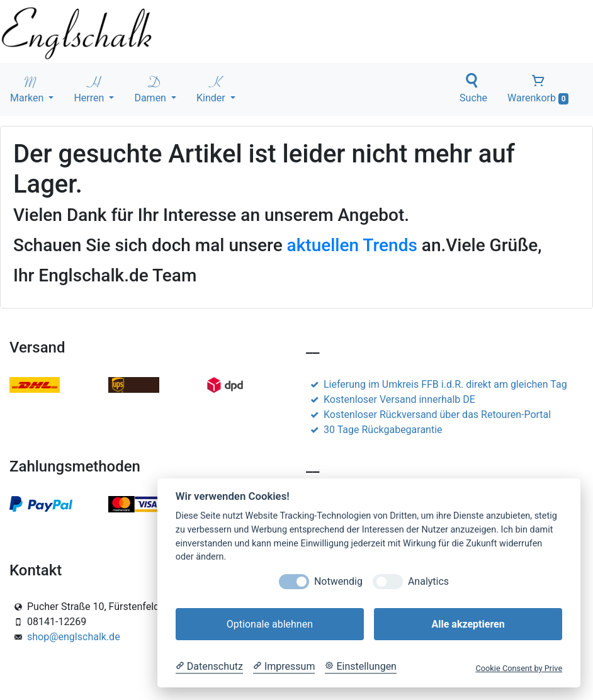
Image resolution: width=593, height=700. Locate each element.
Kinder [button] (212, 88)
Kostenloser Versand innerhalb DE (391, 399)
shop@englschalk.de (74, 637)
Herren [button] (90, 88)
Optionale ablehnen (270, 624)
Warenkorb (538, 89)
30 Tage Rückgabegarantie (374, 430)
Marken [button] (28, 88)
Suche (473, 88)
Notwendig (338, 581)
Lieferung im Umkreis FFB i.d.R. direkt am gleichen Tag (437, 384)
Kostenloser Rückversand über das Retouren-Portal (428, 415)
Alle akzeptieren (468, 624)
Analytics (428, 581)
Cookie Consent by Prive (519, 668)
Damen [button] (151, 88)
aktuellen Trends (352, 245)
